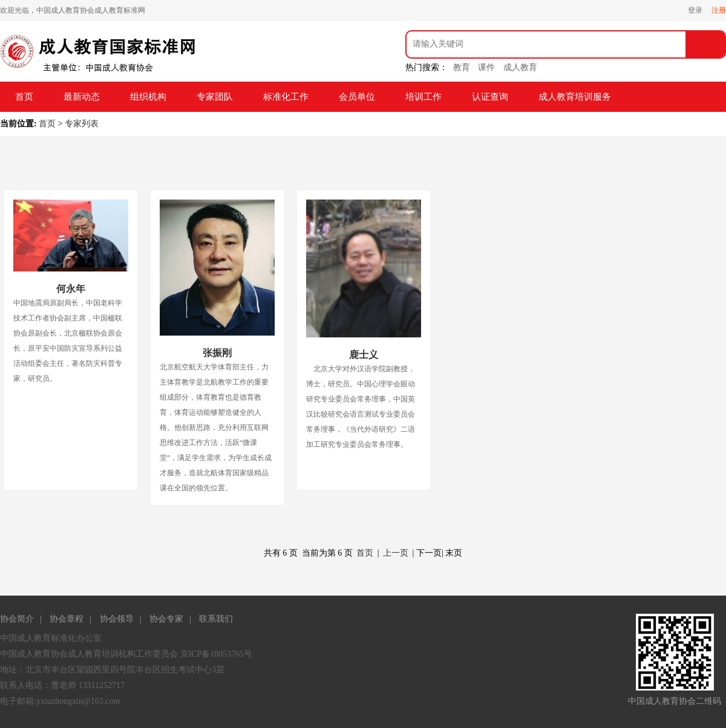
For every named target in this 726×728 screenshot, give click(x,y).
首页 (24, 97)
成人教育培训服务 (575, 97)
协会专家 (166, 619)
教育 (462, 67)
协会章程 (67, 619)
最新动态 (82, 97)
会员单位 (357, 97)
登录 (695, 10)
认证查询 (490, 97)
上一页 (396, 553)
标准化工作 (286, 97)
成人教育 (520, 67)
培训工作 (423, 97)
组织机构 (148, 97)
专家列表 (82, 124)
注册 (719, 10)
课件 (486, 67)
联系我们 (216, 619)
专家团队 (215, 97)
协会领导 (117, 619)
